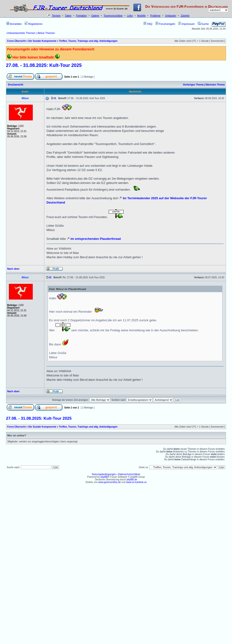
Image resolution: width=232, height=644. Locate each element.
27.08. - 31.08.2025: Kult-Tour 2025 (44, 65)
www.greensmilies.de (110, 482)
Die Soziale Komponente (42, 41)
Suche (203, 24)
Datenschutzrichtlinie (129, 474)
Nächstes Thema (215, 85)
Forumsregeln (165, 24)
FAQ (148, 24)
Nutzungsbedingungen (104, 474)
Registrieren (34, 24)
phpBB (104, 477)
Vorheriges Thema (193, 85)
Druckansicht (16, 85)
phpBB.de (132, 480)
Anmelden (14, 24)
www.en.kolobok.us (136, 482)
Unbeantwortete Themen (21, 33)
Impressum (186, 24)
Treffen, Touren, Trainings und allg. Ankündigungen (88, 41)
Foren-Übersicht (16, 41)
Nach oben (13, 269)
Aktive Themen (46, 33)
